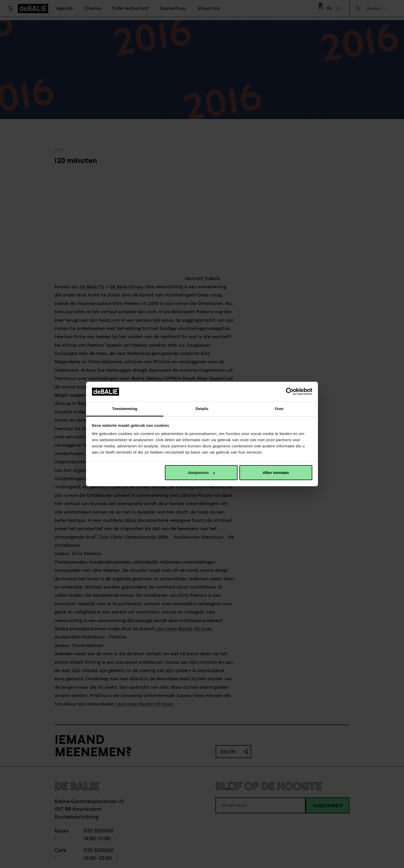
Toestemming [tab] (125, 409)
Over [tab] (279, 409)
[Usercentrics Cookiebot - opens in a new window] (290, 392)
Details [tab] (202, 409)
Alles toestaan (276, 473)
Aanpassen (201, 473)
